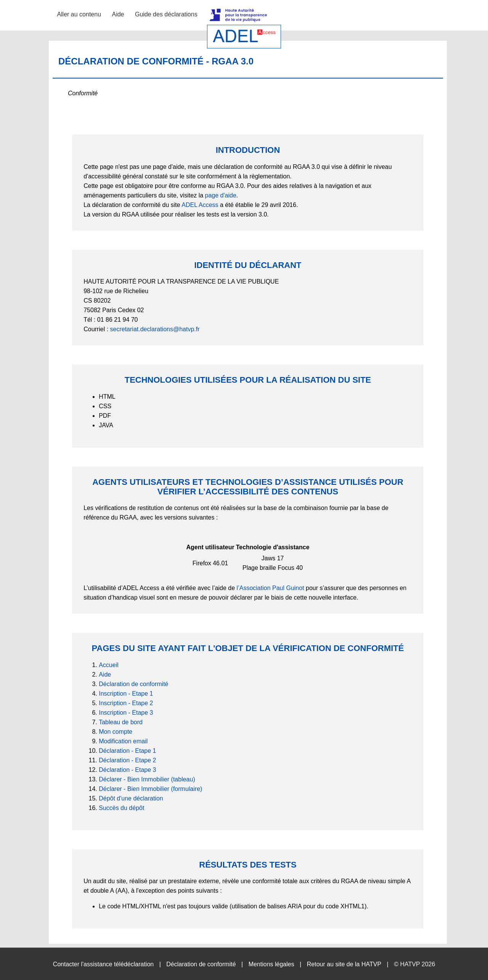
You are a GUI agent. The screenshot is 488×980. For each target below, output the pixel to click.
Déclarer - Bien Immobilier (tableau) (147, 779)
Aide (118, 14)
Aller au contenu (79, 14)
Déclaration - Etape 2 (127, 760)
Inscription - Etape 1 (126, 694)
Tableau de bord (121, 722)
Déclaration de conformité (133, 684)
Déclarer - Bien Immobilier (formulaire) (150, 789)
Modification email (123, 741)
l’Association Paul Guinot (270, 588)
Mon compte (116, 732)
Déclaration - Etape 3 (127, 770)
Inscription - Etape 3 (126, 713)
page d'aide (221, 195)
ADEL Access (200, 205)
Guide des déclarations (166, 14)
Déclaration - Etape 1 (127, 751)
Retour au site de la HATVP (344, 964)
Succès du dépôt (121, 808)
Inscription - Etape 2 (126, 703)
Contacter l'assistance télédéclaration (104, 964)
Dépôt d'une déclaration (131, 798)
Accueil (109, 665)
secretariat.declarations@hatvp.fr (155, 329)
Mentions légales (271, 964)
